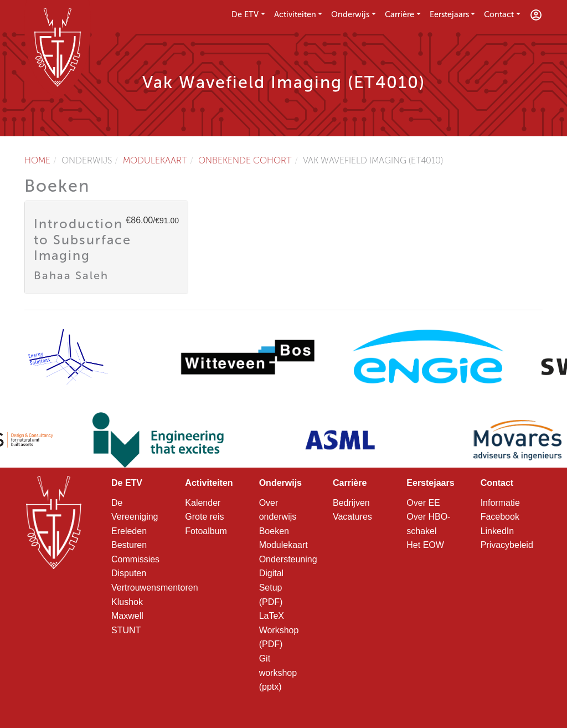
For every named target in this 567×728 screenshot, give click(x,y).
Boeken (274, 531)
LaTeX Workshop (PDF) (279, 630)
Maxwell (127, 616)
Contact (499, 14)
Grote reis (204, 517)
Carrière (400, 14)
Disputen (129, 573)
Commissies (135, 559)
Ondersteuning (288, 559)
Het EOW (425, 545)
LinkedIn (498, 531)
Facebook (500, 517)
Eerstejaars (449, 14)
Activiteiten (295, 14)
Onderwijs (350, 14)
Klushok (127, 602)
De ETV (245, 14)
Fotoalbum (206, 531)
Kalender (203, 503)
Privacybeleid (507, 545)
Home (37, 160)
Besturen (129, 545)
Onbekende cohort (245, 160)
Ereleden (129, 531)
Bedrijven (351, 503)
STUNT (126, 630)
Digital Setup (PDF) (271, 587)
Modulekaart (155, 160)
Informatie (500, 503)
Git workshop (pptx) (278, 673)
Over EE (423, 503)
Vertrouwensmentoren (155, 588)
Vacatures (352, 517)
